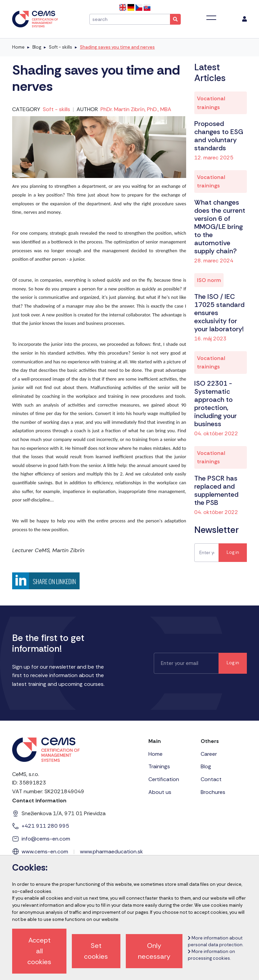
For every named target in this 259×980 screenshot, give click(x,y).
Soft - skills (61, 47)
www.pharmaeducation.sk (111, 852)
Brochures (213, 792)
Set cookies (96, 951)
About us (160, 792)
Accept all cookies (39, 951)
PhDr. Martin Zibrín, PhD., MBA (136, 109)
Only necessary (154, 951)
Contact (211, 779)
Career (209, 754)
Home (18, 47)
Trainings (159, 766)
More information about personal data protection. (215, 941)
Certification (164, 779)
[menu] (244, 19)
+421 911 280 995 (45, 826)
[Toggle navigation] (211, 18)
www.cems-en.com (45, 852)
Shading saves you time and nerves (117, 47)
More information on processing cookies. (211, 955)
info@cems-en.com (46, 839)
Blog (37, 47)
